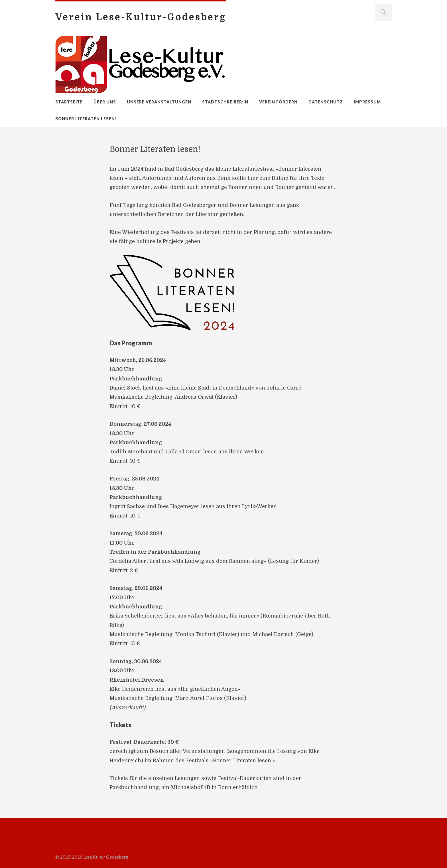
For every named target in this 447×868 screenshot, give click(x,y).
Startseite (69, 102)
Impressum (367, 102)
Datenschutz (326, 102)
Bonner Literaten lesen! (86, 119)
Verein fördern (278, 102)
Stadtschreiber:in (225, 102)
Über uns (105, 102)
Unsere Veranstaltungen (159, 102)
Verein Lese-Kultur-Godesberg (141, 17)
